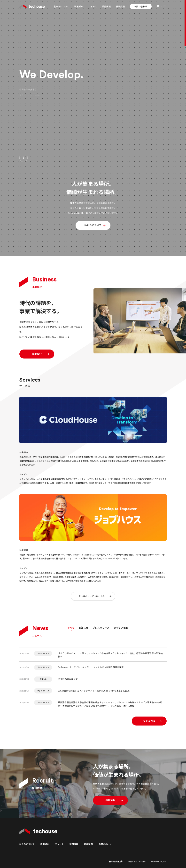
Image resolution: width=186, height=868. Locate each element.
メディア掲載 (121, 628)
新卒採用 (120, 6)
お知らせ (84, 628)
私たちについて (61, 6)
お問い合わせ (141, 6)
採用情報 (106, 6)
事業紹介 (79, 6)
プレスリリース (101, 628)
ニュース (93, 6)
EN (165, 6)
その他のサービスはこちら (95, 596)
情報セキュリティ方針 (137, 861)
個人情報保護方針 (116, 861)
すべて (71, 628)
